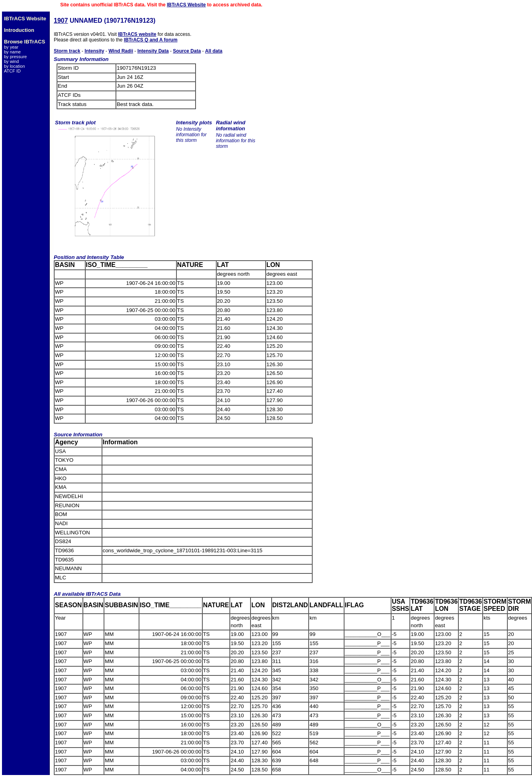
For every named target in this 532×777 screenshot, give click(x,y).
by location (15, 66)
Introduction (19, 30)
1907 (61, 21)
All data (214, 51)
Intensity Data (153, 51)
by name (12, 52)
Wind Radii (121, 51)
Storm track (67, 51)
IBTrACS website (137, 34)
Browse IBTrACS (24, 42)
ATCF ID (12, 71)
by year (11, 47)
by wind (11, 61)
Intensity (94, 51)
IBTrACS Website (186, 5)
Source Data (187, 51)
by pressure (15, 57)
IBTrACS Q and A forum (151, 40)
